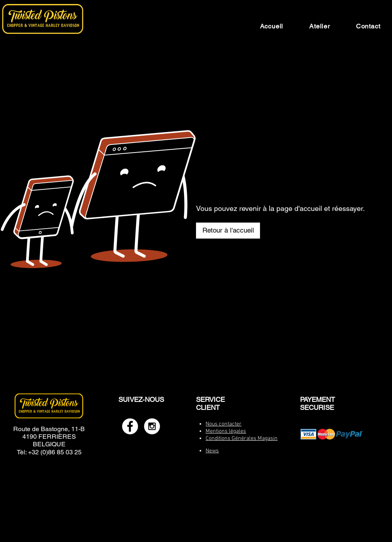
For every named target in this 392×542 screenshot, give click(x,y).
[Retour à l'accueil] (228, 231)
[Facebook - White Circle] (130, 426)
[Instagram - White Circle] (152, 426)
